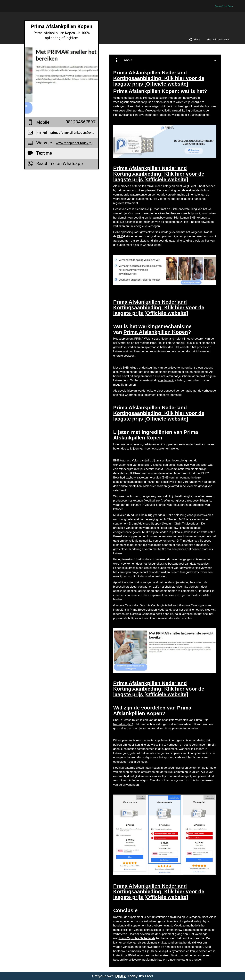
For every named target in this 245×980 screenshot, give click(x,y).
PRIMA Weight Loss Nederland (154, 339)
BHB (120, 236)
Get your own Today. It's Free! (123, 976)
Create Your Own (224, 6)
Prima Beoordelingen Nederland (150, 610)
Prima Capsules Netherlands (137, 938)
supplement (166, 380)
